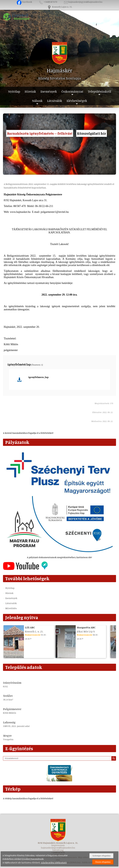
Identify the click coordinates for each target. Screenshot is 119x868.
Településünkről (99, 91)
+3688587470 (48, 2)
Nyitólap (14, 91)
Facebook (24, 2)
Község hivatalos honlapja (60, 78)
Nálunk (37, 101)
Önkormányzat (72, 91)
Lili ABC (30, 627)
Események (49, 91)
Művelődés (11, 608)
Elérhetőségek (77, 101)
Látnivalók (55, 101)
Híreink (30, 91)
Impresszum (58, 845)
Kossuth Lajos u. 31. (60, 7)
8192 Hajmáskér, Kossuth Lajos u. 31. (58, 843)
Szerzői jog (58, 850)
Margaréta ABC (86, 627)
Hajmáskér (59, 70)
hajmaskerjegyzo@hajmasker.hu (83, 2)
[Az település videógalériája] (25, 569)
